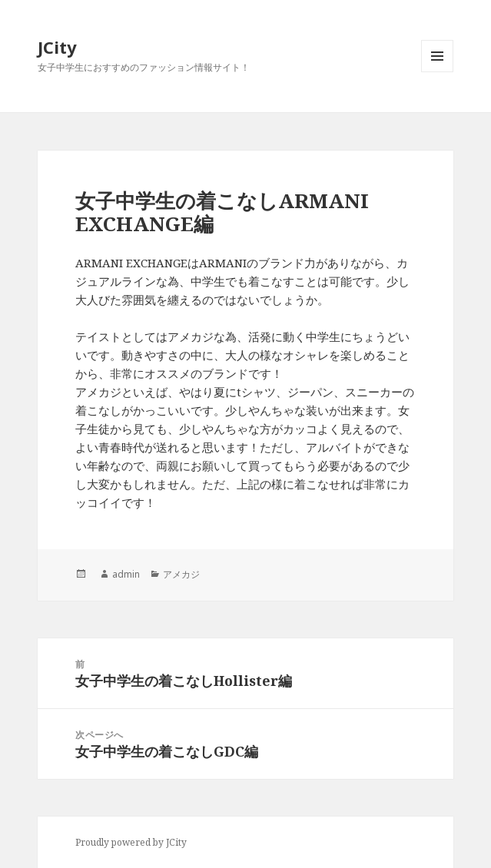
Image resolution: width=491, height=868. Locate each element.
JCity (57, 47)
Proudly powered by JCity (131, 842)
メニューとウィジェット (437, 72)
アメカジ (181, 574)
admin (126, 574)
